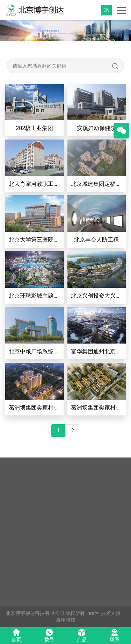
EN (107, 10)
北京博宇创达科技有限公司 (35, 613)
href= (93, 613)
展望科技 (66, 620)
